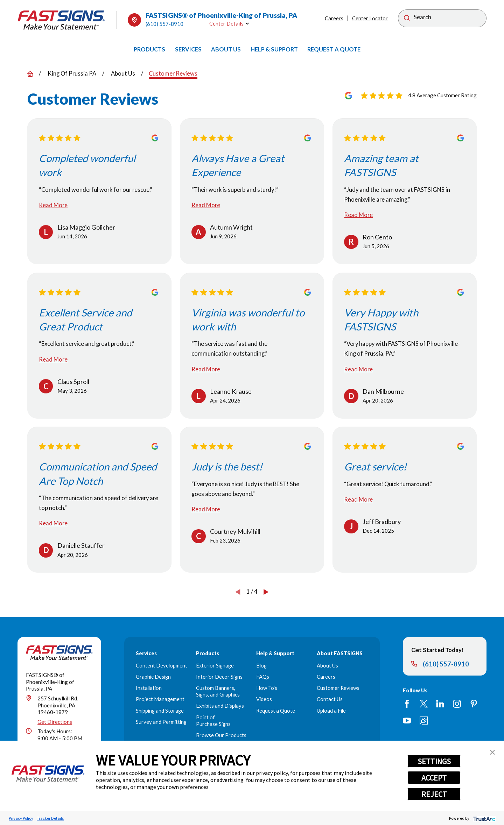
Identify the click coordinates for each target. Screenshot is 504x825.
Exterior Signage (215, 666)
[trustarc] (484, 818)
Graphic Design (153, 677)
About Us (327, 666)
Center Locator (370, 18)
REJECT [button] (434, 794)
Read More (53, 205)
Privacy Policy (21, 818)
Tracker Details (50, 818)
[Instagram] (457, 704)
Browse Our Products (221, 735)
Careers (334, 18)
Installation (149, 688)
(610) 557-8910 (164, 24)
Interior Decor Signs (219, 677)
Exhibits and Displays (220, 706)
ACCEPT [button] (434, 778)
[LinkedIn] (440, 704)
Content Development (162, 666)
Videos (264, 699)
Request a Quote (276, 711)
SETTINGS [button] (434, 761)
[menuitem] (149, 49)
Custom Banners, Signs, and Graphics (218, 691)
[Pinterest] (474, 704)
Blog (261, 666)
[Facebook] (407, 704)
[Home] (61, 20)
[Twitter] (424, 704)
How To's (267, 688)
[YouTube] (407, 721)
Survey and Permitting (161, 722)
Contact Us (330, 699)
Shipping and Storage (160, 711)
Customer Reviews (338, 688)
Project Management (160, 699)
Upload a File (331, 711)
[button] (492, 752)
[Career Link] (424, 721)
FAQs (263, 677)
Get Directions (55, 722)
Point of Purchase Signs (213, 721)
